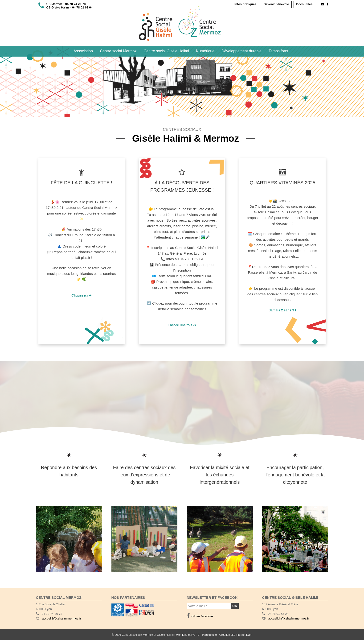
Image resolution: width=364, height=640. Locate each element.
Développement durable (241, 51)
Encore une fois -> (182, 325)
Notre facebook (203, 616)
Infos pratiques (245, 4)
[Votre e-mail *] (209, 606)
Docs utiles (304, 4)
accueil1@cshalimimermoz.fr (61, 618)
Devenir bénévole (276, 4)
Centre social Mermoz (118, 51)
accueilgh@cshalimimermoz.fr (289, 618)
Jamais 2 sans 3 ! (283, 310)
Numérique (205, 51)
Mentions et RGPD (188, 635)
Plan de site (209, 635)
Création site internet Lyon (236, 635)
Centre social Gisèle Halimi (166, 51)
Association (83, 51)
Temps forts (278, 51)
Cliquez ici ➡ (81, 295)
